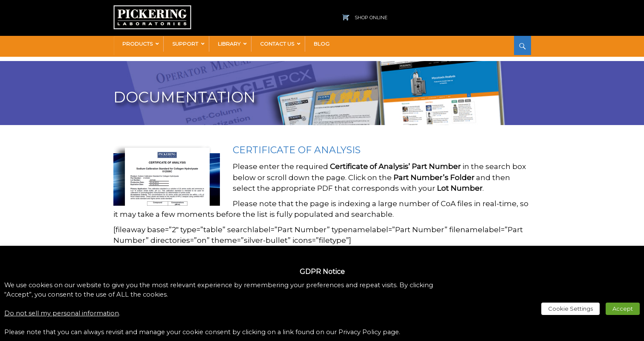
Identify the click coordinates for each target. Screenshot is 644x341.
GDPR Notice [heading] (322, 272)
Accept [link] (623, 309)
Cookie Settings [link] (570, 309)
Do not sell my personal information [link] (62, 313)
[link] (152, 9)
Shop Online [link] (371, 17)
